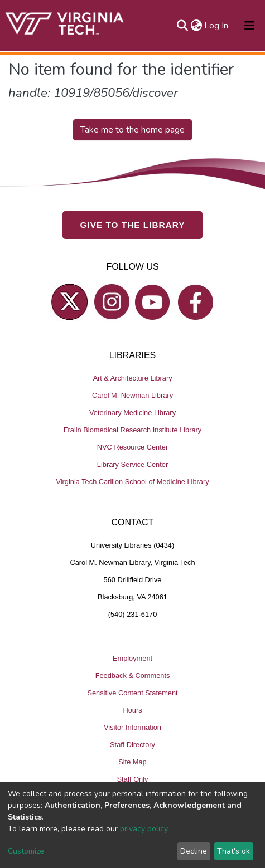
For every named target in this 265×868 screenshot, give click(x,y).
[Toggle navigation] (249, 26)
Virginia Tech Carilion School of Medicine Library (132, 482)
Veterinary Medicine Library (132, 413)
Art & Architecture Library (132, 378)
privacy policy (144, 829)
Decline (194, 851)
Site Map (132, 762)
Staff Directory (132, 745)
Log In (217, 26)
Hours (132, 710)
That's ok (233, 851)
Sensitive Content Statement (132, 693)
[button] (196, 26)
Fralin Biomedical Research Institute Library (133, 430)
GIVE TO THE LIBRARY (133, 225)
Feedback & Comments (133, 676)
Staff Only (133, 779)
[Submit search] (182, 26)
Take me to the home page (132, 130)
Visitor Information (132, 727)
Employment (132, 658)
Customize (26, 851)
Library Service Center (132, 464)
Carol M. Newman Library (132, 395)
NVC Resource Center (132, 447)
